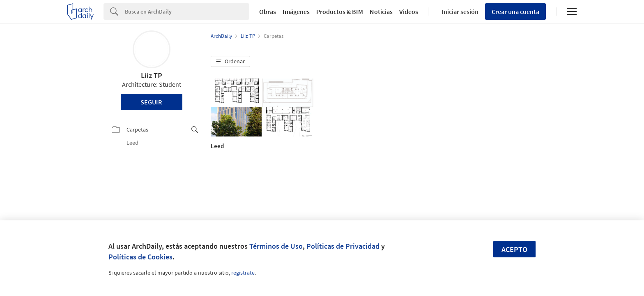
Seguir (151, 102)
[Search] (187, 12)
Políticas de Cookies (140, 257)
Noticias (381, 12)
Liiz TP (152, 75)
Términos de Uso (276, 246)
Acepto (514, 249)
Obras (268, 12)
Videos (409, 12)
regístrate (243, 273)
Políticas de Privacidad (343, 246)
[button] (230, 62)
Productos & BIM (340, 12)
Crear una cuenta (515, 12)
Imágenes (296, 12)
